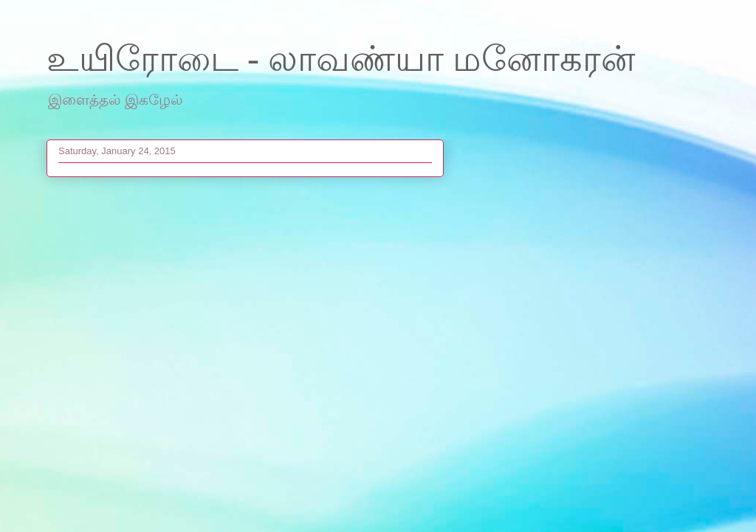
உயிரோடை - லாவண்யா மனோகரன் (341, 59)
